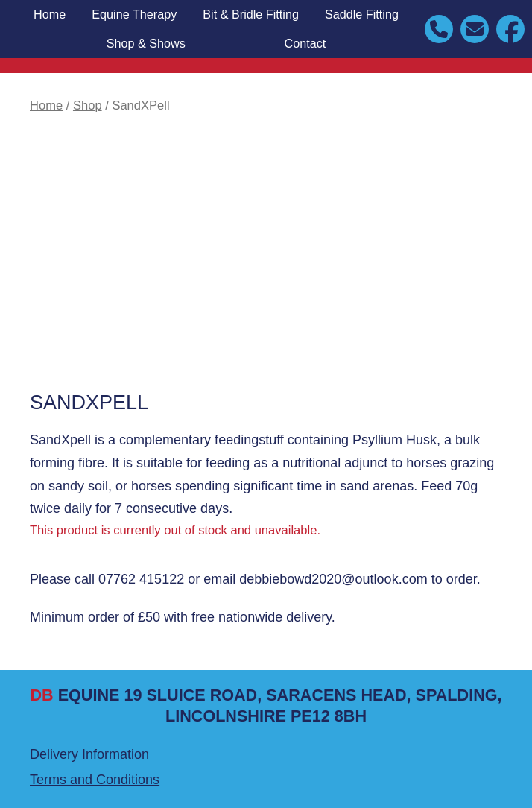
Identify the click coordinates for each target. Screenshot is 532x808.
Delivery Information (89, 754)
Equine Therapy (134, 14)
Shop (88, 105)
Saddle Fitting (362, 14)
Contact (305, 43)
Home (50, 14)
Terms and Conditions (95, 780)
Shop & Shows (146, 43)
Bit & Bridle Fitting (251, 14)
